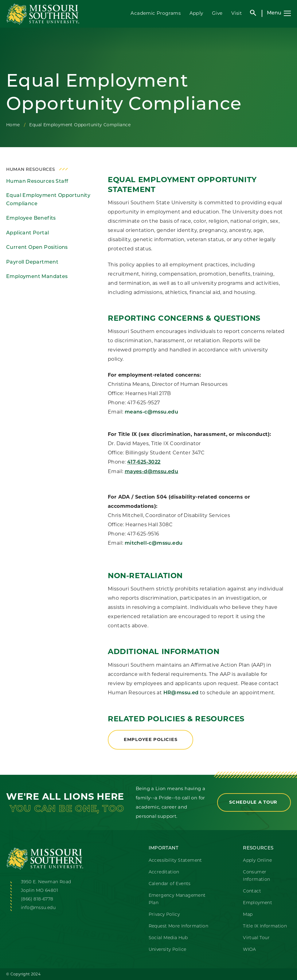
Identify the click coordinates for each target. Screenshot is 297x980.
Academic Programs (156, 13)
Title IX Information (265, 926)
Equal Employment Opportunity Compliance (48, 200)
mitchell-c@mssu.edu (154, 543)
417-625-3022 (144, 462)
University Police (168, 950)
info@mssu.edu (38, 908)
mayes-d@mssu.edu (151, 472)
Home (13, 125)
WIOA (250, 950)
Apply (196, 13)
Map (248, 915)
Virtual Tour (256, 938)
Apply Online (257, 861)
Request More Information (179, 926)
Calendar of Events (170, 884)
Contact (252, 891)
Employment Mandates (37, 277)
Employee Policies (150, 739)
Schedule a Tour (254, 802)
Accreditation (164, 872)
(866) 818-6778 (37, 899)
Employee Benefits (31, 218)
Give (217, 13)
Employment (258, 903)
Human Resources (31, 170)
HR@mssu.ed (182, 693)
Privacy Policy (164, 915)
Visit (236, 13)
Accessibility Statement (175, 861)
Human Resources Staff (37, 182)
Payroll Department (32, 262)
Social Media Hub (168, 938)
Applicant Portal (27, 233)
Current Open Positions (37, 248)
